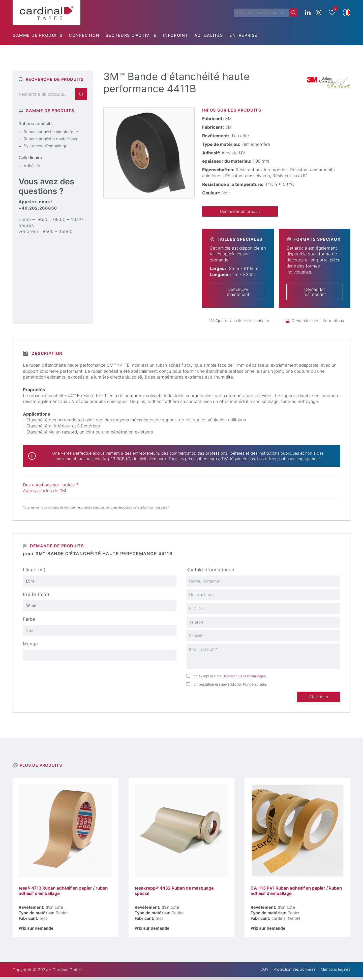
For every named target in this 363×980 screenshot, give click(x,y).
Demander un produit (240, 212)
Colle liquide (31, 158)
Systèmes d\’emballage (46, 146)
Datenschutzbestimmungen (245, 678)
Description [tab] (46, 354)
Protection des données (291, 973)
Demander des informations (318, 321)
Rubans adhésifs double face (51, 139)
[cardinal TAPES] (47, 13)
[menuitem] (41, 35)
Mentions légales (335, 973)
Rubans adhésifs (36, 124)
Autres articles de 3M (44, 491)
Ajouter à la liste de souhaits (242, 321)
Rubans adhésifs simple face (51, 132)
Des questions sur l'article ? (51, 485)
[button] (347, 13)
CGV (260, 973)
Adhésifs (32, 166)
